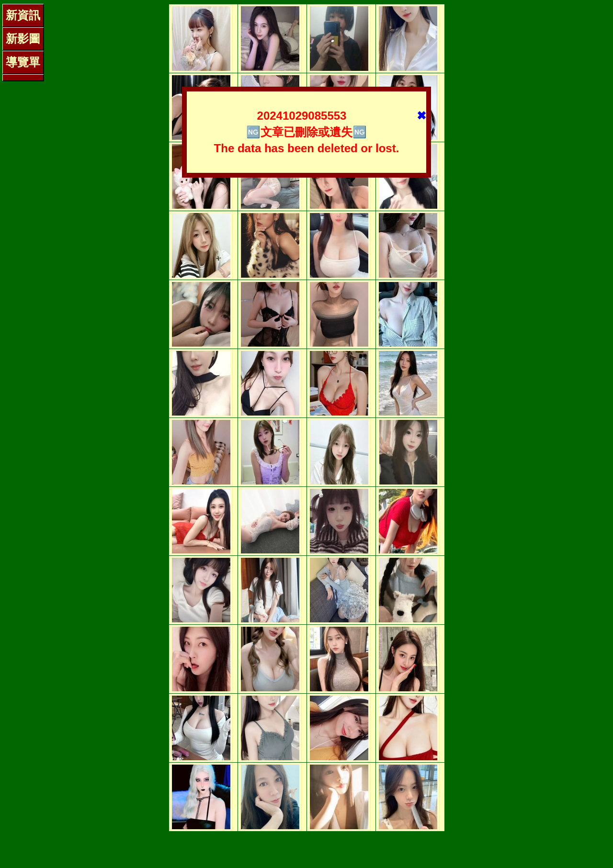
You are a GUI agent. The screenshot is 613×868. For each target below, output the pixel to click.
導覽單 (23, 62)
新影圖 (23, 39)
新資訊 (23, 15)
